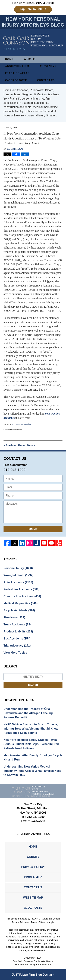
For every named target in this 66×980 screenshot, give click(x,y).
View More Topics (15, 653)
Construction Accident (22, 424)
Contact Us (46, 80)
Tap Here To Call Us (33, 9)
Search (33, 685)
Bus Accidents (17, 639)
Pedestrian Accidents (21, 589)
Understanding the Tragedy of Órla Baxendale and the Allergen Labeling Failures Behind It (28, 713)
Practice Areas (17, 73)
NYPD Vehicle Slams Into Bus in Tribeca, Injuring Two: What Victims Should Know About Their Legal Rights (31, 729)
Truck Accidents (18, 624)
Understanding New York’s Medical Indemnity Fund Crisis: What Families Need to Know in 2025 (32, 771)
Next (31, 445)
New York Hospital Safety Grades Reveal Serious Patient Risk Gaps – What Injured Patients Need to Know (31, 744)
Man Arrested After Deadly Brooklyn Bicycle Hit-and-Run (33, 757)
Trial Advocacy (17, 646)
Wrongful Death (18, 575)
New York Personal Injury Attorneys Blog (33, 42)
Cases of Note (16, 80)
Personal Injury (18, 568)
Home (9, 59)
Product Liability (18, 631)
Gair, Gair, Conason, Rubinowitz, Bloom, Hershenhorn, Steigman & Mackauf (33, 963)
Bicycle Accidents (19, 610)
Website (30, 59)
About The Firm (17, 66)
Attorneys (48, 66)
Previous (10, 445)
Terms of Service (39, 922)
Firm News (14, 617)
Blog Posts (33, 908)
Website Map (33, 898)
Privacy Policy (33, 867)
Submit (33, 529)
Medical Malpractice (21, 603)
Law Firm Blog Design (32, 975)
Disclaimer (33, 877)
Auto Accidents (18, 582)
